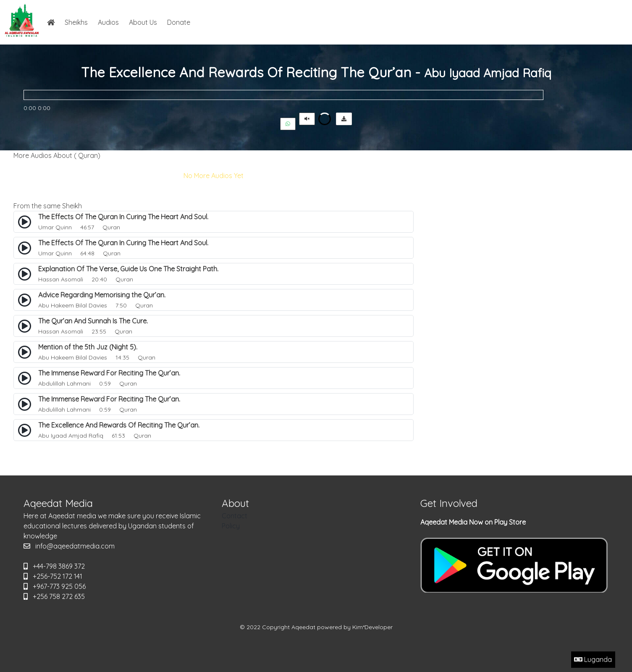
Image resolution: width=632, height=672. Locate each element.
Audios (108, 22)
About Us (143, 22)
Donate (179, 22)
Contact (235, 516)
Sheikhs (76, 22)
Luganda (593, 659)
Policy (231, 526)
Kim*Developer (372, 627)
